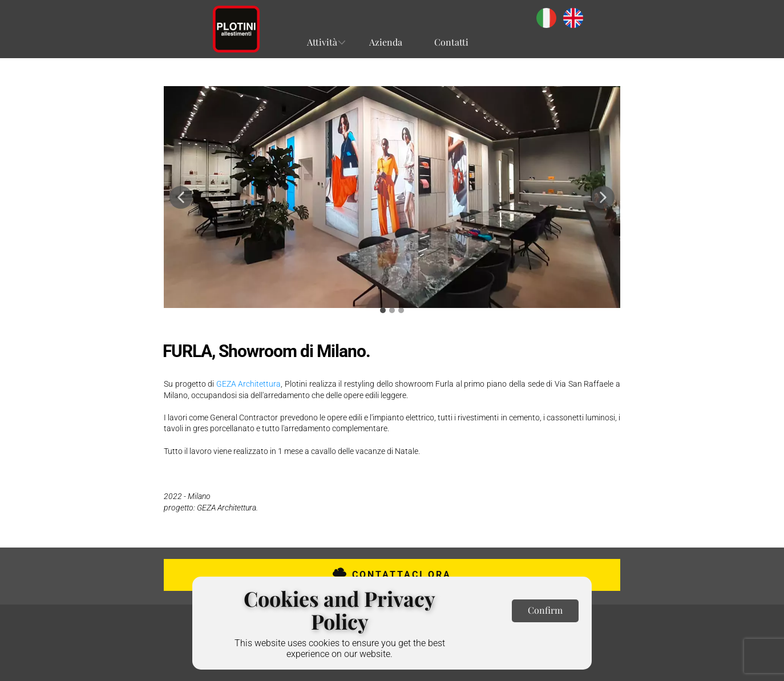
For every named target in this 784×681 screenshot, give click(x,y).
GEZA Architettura (248, 384)
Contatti (451, 42)
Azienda (386, 42)
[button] (181, 197)
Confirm (545, 610)
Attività (322, 42)
